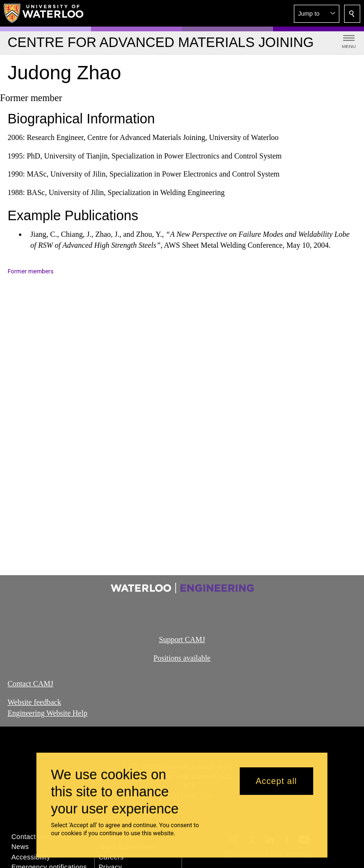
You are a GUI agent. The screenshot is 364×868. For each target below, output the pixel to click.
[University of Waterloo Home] (44, 13)
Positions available (182, 658)
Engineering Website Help (47, 713)
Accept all (276, 781)
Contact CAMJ (30, 684)
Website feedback (34, 702)
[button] (317, 14)
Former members (31, 271)
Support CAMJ (182, 639)
